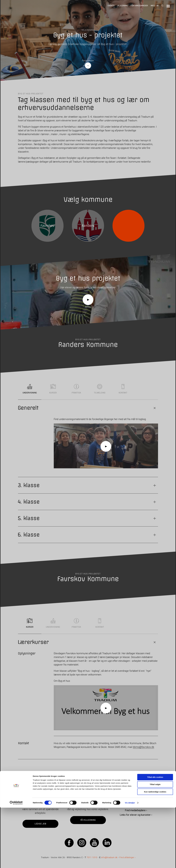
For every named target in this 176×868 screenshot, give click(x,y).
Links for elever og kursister (135, 815)
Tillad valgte (155, 845)
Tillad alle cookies (155, 837)
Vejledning (123, 6)
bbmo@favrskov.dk (143, 747)
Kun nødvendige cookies (155, 852)
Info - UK (155, 6)
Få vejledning (88, 820)
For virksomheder (139, 6)
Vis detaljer (130, 863)
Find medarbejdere (135, 810)
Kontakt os (135, 806)
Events (111, 6)
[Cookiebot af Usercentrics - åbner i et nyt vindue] (16, 863)
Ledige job (40, 824)
